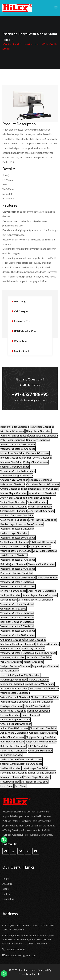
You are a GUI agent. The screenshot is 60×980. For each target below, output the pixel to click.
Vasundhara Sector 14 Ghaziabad (35, 600)
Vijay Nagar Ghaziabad (45, 551)
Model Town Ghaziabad (13, 453)
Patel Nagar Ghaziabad (13, 440)
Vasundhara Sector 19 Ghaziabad (18, 538)
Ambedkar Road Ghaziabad (43, 733)
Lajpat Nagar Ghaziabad (35, 768)
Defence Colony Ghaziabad (43, 436)
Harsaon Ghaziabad (11, 648)
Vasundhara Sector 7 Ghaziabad (17, 613)
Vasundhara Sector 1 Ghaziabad (17, 653)
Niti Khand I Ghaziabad (12, 431)
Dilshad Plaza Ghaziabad (37, 706)
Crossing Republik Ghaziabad (16, 724)
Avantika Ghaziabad (47, 577)
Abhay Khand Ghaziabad (38, 431)
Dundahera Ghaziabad (48, 644)
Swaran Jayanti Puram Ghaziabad (40, 595)
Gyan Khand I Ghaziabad (13, 711)
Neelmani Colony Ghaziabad (37, 458)
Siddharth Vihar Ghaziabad (45, 697)
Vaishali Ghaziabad (37, 502)
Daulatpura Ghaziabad (38, 440)
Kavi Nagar (21, 786)
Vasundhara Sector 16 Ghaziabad (18, 471)
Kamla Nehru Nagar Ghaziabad (17, 475)
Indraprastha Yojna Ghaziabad (41, 741)
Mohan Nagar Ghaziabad (37, 777)
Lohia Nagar (7, 786)
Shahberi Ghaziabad (11, 768)
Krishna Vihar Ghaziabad (13, 591)
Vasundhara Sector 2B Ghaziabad (18, 577)
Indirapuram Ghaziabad (13, 484)
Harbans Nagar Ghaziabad (14, 533)
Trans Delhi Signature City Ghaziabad (20, 675)
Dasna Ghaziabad (10, 671)
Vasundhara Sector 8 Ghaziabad (17, 626)
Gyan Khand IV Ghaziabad (42, 520)
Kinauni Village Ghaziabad (42, 773)
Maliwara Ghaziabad (11, 462)
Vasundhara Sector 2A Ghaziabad (18, 444)
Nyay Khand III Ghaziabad (42, 493)
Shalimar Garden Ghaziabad (15, 467)
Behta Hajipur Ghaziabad (14, 564)
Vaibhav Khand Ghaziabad (14, 436)
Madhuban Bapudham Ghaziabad (18, 644)
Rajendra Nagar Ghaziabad (15, 427)
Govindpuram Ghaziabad (13, 609)
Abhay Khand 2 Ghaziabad (14, 733)
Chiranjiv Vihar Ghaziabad (42, 564)
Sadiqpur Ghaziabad (11, 595)
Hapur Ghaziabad (31, 715)
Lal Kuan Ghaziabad (36, 640)
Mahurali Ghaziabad (46, 653)
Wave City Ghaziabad (34, 648)
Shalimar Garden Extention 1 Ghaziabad (21, 764)
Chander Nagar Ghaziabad (14, 480)
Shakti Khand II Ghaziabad (14, 555)
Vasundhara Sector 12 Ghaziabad (18, 631)
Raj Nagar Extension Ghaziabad (17, 622)
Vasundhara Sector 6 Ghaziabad (17, 582)
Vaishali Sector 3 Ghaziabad (15, 702)
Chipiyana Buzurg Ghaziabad (41, 737)
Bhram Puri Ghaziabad (40, 506)
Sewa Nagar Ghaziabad (38, 498)
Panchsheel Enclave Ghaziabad (17, 573)
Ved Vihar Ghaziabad (11, 662)
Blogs (6, 889)
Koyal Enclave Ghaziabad (14, 773)
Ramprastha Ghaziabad (40, 750)
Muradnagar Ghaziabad (13, 657)
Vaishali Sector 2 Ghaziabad (15, 693)
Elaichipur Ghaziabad (11, 706)
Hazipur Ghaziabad (10, 715)
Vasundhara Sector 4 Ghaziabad (17, 617)
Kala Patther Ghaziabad (13, 746)
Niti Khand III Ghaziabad (43, 542)
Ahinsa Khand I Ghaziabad (43, 728)
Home (6, 40)
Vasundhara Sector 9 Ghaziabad (17, 604)
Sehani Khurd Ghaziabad (39, 657)
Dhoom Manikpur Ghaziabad (15, 719)
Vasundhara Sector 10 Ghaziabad (18, 635)
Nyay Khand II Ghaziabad (14, 750)
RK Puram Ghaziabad (11, 755)
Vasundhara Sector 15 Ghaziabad (18, 449)
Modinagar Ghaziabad (12, 684)
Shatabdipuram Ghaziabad (34, 782)
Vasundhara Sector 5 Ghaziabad (17, 529)
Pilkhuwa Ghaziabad (38, 680)
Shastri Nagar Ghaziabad (14, 511)
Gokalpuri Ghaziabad (42, 702)
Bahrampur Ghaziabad (12, 741)
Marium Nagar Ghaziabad (14, 493)
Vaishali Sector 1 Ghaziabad (15, 697)
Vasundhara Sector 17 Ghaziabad (18, 560)
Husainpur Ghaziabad (38, 711)
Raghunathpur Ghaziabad (45, 666)
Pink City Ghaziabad (37, 746)
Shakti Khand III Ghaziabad (14, 542)
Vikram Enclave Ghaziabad (14, 688)
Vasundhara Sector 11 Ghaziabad (18, 586)
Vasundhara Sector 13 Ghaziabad (18, 569)
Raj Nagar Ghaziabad (40, 546)
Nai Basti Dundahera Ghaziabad (17, 515)
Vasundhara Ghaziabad (42, 427)
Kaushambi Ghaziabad (38, 453)
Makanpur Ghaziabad (12, 777)
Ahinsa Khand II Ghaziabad (14, 728)
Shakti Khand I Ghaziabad (14, 506)
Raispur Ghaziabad (33, 662)
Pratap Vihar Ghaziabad (36, 462)
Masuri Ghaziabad (10, 782)
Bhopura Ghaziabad (11, 458)
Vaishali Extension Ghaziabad (16, 551)
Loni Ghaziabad (8, 600)
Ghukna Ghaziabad (10, 489)
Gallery (6, 894)
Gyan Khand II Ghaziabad (41, 511)
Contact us (8, 899)
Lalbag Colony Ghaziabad (14, 546)
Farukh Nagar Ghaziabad (13, 680)
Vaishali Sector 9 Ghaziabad (40, 684)
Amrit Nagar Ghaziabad (13, 498)
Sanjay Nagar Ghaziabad (13, 502)
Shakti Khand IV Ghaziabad (42, 591)
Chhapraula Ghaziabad (12, 640)
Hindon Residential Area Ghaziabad (40, 489)
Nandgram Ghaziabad (41, 480)
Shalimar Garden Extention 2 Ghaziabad (21, 759)
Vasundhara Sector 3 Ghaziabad (43, 484)
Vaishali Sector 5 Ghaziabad (44, 688)
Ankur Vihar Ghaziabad (12, 737)
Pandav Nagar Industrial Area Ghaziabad (22, 524)
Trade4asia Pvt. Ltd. (30, 974)
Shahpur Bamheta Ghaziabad (15, 666)
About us (7, 884)
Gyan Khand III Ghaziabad (14, 520)
